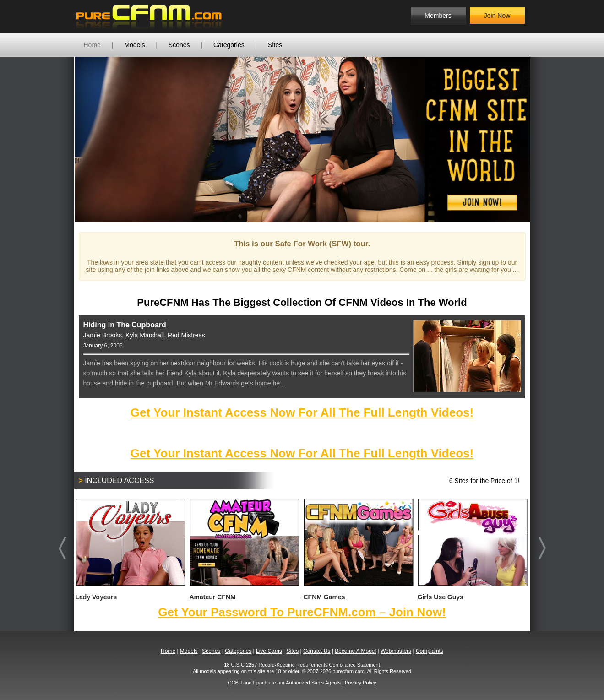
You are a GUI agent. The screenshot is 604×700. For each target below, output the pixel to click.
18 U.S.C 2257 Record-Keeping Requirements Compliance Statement (302, 665)
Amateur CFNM (244, 550)
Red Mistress (186, 335)
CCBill (235, 683)
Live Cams (269, 651)
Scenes (179, 45)
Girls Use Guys (472, 550)
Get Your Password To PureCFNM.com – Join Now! (302, 612)
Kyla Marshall (145, 335)
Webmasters (396, 651)
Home (92, 45)
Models (134, 45)
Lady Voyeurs (130, 550)
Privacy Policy (360, 683)
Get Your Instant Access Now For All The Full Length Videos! (302, 412)
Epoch (260, 683)
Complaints (430, 651)
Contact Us (317, 651)
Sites (275, 45)
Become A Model (355, 651)
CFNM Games (358, 550)
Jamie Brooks (103, 335)
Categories (229, 45)
